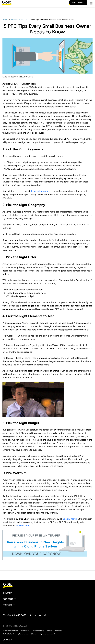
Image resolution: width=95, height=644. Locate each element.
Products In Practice (19, 20)
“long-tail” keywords (40, 191)
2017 (31, 77)
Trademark (59, 631)
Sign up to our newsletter (48, 634)
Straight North (70, 519)
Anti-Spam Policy (39, 631)
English (11, 640)
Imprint (50, 631)
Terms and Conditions (10, 631)
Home (5, 20)
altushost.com (22, 526)
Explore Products (78, 2)
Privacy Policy (25, 631)
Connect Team (29, 84)
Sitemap (34, 634)
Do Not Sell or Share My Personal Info (16, 634)
